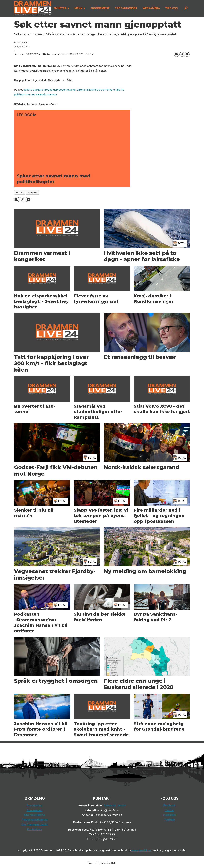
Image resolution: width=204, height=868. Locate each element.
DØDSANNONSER (126, 8)
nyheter (33, 192)
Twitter (169, 810)
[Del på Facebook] (177, 54)
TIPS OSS (171, 8)
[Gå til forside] (32, 8)
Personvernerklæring (35, 820)
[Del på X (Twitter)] (182, 54)
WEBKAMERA (151, 8)
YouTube (169, 820)
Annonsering (35, 805)
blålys (20, 192)
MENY (78, 8)
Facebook (169, 805)
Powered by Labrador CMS (102, 863)
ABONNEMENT (100, 8)
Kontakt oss (35, 829)
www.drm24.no (141, 850)
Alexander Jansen (115, 805)
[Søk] (186, 8)
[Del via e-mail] (187, 54)
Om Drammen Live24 (35, 824)
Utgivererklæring (35, 815)
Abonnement (35, 810)
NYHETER (60, 8)
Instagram (169, 815)
